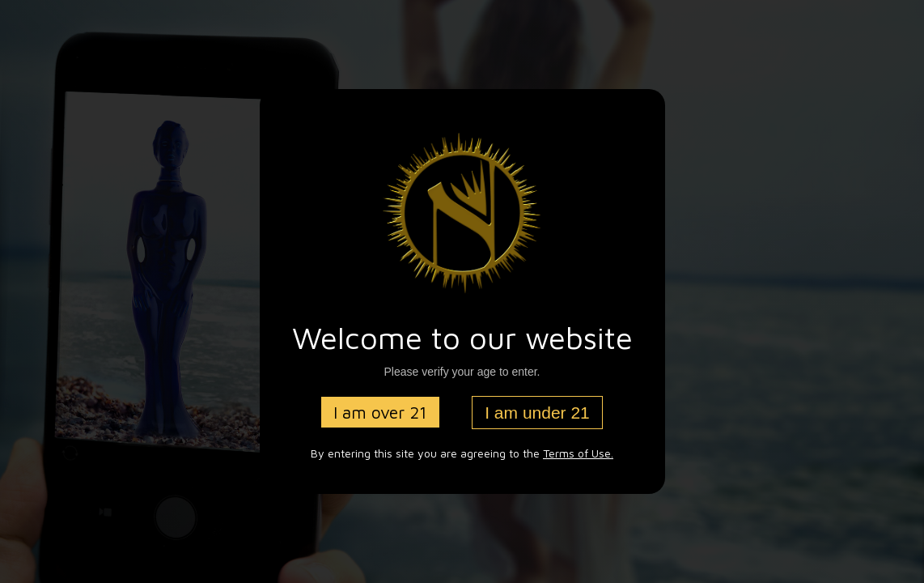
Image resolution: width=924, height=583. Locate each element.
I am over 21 (380, 412)
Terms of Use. (578, 453)
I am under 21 (537, 413)
